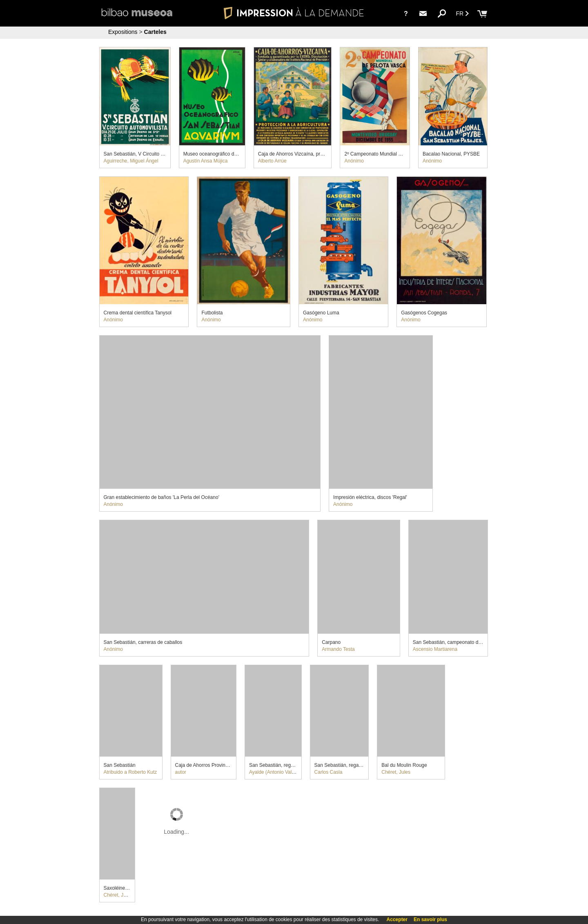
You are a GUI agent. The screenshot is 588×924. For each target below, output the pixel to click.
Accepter (397, 920)
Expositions (123, 32)
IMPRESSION (294, 13)
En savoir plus (430, 920)
